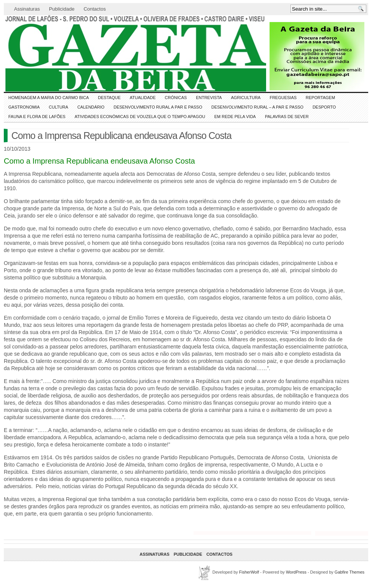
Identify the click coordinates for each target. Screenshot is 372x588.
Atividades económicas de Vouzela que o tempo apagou (140, 117)
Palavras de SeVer (287, 117)
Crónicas (176, 98)
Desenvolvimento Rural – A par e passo (258, 107)
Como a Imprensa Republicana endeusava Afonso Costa (121, 136)
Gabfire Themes (349, 572)
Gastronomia (24, 107)
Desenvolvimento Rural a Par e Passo (158, 107)
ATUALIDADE (143, 98)
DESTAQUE (109, 98)
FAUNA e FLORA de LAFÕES (37, 117)
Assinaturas (27, 9)
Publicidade (62, 9)
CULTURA (59, 107)
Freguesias (283, 98)
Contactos (95, 9)
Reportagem (320, 98)
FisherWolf (249, 572)
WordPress (296, 572)
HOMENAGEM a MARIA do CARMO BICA (49, 98)
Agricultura (246, 98)
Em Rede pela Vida (235, 117)
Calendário (91, 107)
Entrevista (209, 98)
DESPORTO (324, 107)
